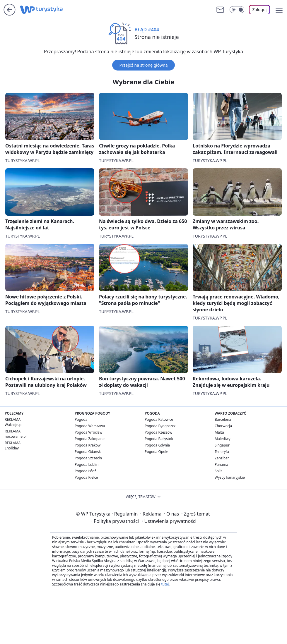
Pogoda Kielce (86, 477)
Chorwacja (223, 426)
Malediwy (223, 439)
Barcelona (223, 419)
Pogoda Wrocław (88, 432)
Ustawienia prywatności (169, 521)
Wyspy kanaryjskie (230, 477)
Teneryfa (222, 452)
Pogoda (81, 419)
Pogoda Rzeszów (158, 432)
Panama (221, 464)
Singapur (222, 445)
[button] (279, 10)
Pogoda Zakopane (90, 439)
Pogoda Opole (156, 452)
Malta (219, 432)
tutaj (165, 584)
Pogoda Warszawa (90, 426)
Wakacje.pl (13, 425)
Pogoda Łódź (85, 471)
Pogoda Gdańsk (88, 452)
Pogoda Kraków (88, 445)
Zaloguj (260, 10)
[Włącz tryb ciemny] (237, 10)
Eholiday (12, 448)
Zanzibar (222, 458)
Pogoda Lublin (87, 464)
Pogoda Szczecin (88, 458)
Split (218, 471)
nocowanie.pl (16, 436)
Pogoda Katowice (159, 419)
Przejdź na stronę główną (143, 65)
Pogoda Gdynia (157, 445)
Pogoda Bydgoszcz (160, 426)
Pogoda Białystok (159, 439)
